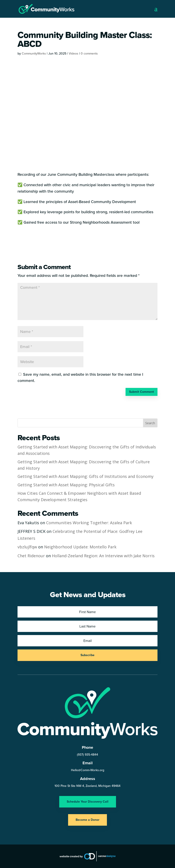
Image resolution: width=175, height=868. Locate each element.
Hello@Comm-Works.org (88, 770)
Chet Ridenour (31, 556)
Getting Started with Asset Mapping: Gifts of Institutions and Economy (86, 476)
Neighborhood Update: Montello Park (80, 547)
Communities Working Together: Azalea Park (89, 523)
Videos (74, 54)
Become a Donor (87, 820)
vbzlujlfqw (27, 547)
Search (150, 423)
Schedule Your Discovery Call (88, 802)
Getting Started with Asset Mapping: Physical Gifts (66, 485)
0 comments (89, 54)
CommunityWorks (34, 54)
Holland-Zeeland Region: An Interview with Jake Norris (103, 556)
